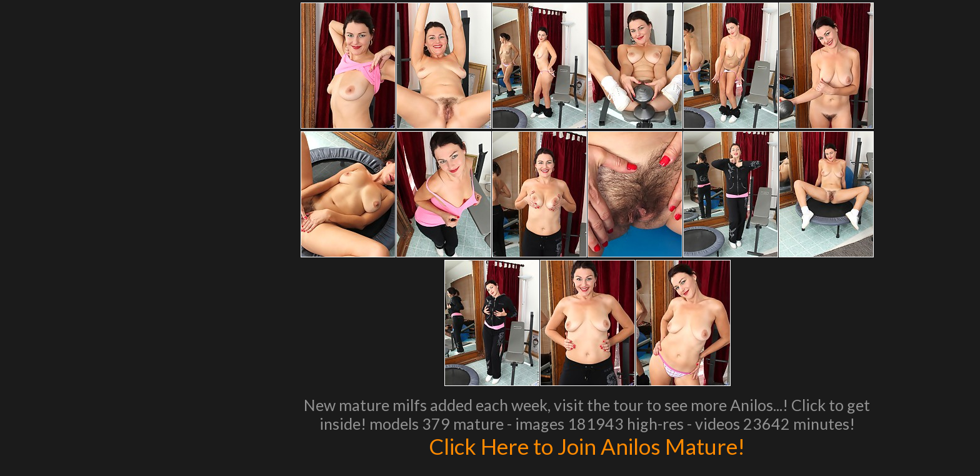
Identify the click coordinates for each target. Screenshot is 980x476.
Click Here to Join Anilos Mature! (587, 446)
